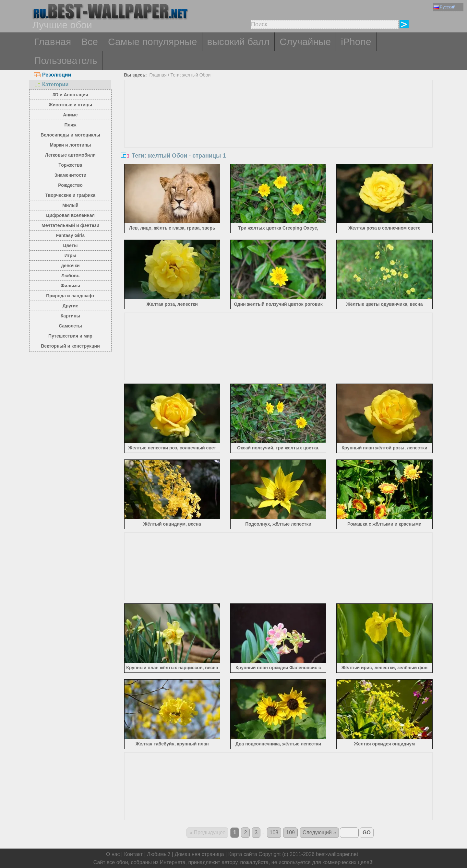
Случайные (305, 42)
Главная (53, 42)
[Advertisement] (279, 129)
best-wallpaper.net (337, 854)
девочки (70, 266)
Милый (70, 205)
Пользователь (66, 60)
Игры (70, 256)
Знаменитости (71, 175)
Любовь (70, 276)
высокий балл (239, 42)
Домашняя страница (199, 854)
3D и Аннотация (70, 95)
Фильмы (70, 286)
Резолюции (53, 75)
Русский (444, 7)
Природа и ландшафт (70, 296)
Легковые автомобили (70, 155)
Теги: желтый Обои (190, 75)
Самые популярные (153, 42)
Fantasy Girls (71, 235)
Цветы (70, 245)
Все (90, 42)
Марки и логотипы (70, 145)
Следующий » (319, 832)
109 (290, 832)
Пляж (70, 125)
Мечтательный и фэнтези (70, 225)
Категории (51, 84)
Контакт (134, 854)
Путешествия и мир (70, 336)
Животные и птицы (70, 105)
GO (367, 832)
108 (274, 832)
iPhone (356, 42)
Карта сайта (243, 854)
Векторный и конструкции (70, 346)
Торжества (71, 165)
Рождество (70, 185)
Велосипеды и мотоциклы (70, 135)
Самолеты (70, 326)
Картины (71, 316)
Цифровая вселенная (70, 215)
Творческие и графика (70, 195)
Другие (70, 306)
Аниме (70, 115)
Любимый (159, 854)
